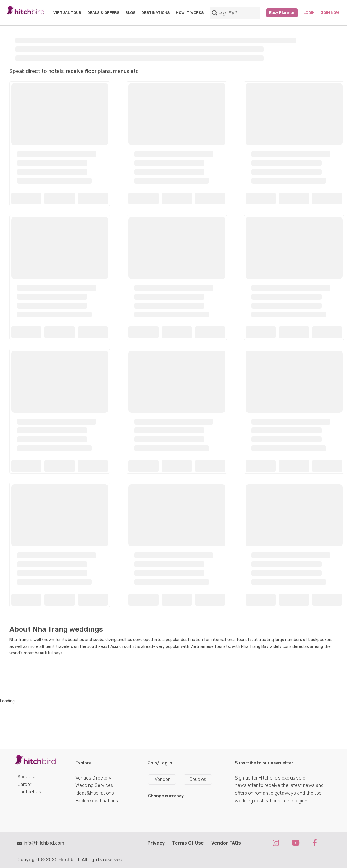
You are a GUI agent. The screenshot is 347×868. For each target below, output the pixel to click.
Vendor (162, 779)
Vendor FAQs (226, 843)
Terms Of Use (188, 843)
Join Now (330, 13)
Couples (198, 779)
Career (24, 784)
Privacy (156, 843)
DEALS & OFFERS (103, 13)
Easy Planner (282, 13)
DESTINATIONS (156, 13)
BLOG (130, 13)
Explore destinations (97, 801)
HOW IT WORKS (190, 13)
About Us (27, 777)
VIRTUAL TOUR (67, 13)
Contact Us (29, 792)
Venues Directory (93, 778)
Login (309, 13)
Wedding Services (94, 785)
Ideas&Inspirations (95, 793)
